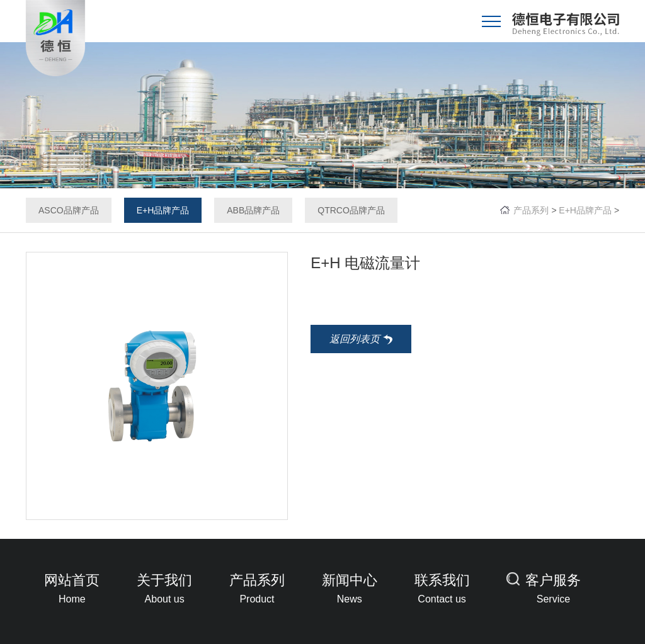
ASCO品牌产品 (69, 210)
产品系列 (531, 210)
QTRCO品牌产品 (351, 210)
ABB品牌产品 (253, 210)
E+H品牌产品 (163, 210)
